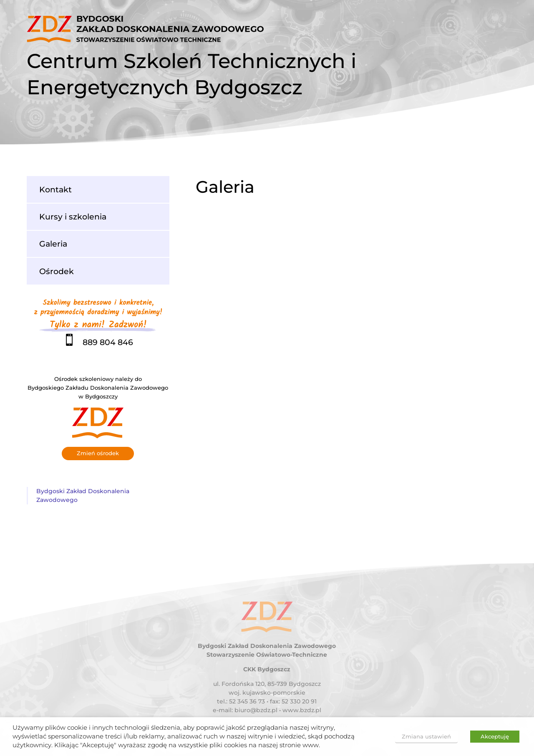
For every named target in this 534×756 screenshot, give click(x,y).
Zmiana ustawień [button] (426, 736)
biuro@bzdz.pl (256, 710)
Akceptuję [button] (495, 736)
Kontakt (55, 189)
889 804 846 (98, 342)
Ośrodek (57, 271)
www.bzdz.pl (302, 710)
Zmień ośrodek (98, 453)
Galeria (53, 244)
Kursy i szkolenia (73, 217)
